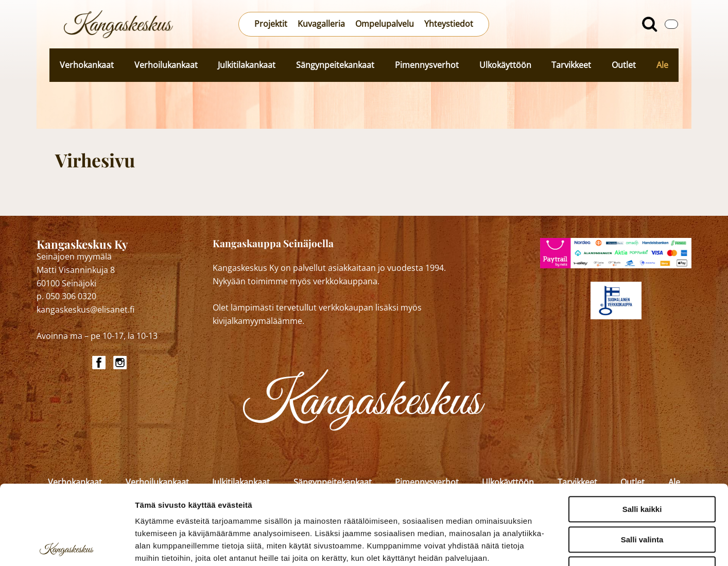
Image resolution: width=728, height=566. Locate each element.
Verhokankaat (87, 65)
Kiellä (642, 490)
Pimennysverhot (427, 65)
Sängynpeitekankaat (335, 65)
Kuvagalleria (321, 24)
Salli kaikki (642, 430)
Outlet (624, 65)
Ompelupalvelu (385, 24)
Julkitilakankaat (247, 65)
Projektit (271, 24)
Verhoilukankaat (166, 65)
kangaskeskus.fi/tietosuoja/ (225, 503)
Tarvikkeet (571, 65)
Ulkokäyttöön (505, 65)
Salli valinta (642, 460)
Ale (662, 65)
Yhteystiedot (449, 24)
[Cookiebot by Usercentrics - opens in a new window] (67, 546)
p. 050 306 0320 (66, 296)
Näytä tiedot (551, 546)
